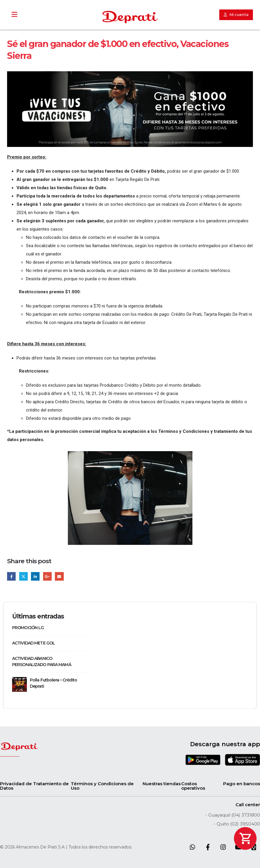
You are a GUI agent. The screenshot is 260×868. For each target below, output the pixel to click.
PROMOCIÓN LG (28, 628)
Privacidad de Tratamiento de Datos (34, 786)
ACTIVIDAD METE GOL (33, 643)
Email (59, 576)
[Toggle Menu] (14, 15)
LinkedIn (35, 576)
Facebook (11, 576)
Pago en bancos (242, 784)
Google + (47, 576)
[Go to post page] (19, 684)
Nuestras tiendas (162, 784)
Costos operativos (193, 786)
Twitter (23, 576)
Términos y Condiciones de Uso (102, 786)
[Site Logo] (130, 17)
